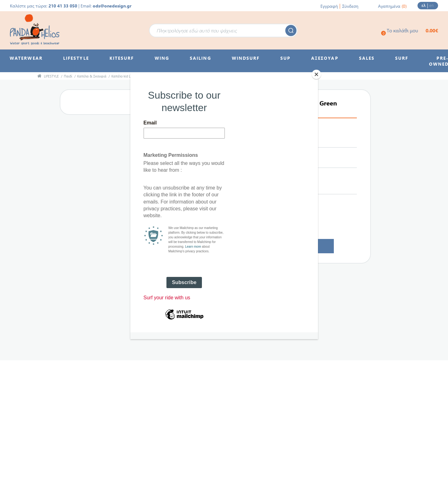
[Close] (316, 74)
